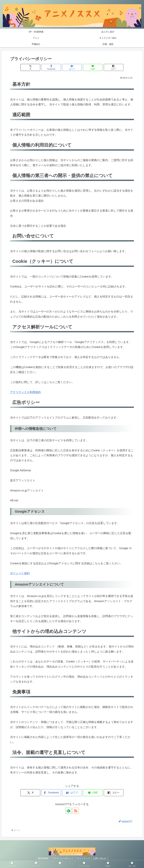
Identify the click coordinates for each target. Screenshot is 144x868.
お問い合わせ (100, 858)
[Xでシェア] (30, 67)
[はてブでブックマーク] (72, 67)
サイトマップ (83, 858)
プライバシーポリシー (63, 858)
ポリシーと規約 (20, 573)
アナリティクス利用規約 (25, 392)
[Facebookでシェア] (51, 67)
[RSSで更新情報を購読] (76, 811)
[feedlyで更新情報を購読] (69, 811)
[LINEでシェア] (93, 67)
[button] (114, 67)
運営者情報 (43, 858)
